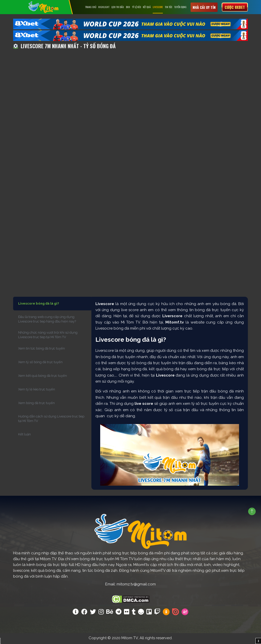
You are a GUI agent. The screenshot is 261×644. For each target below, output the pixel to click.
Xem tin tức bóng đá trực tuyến (42, 349)
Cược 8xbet (235, 7)
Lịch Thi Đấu (118, 7)
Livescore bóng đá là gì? (39, 304)
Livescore (158, 7)
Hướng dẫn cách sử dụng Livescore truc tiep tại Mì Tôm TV (51, 420)
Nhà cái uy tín (204, 7)
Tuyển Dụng (180, 7)
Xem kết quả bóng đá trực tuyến (43, 377)
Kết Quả (147, 7)
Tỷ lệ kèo (136, 7)
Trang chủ (91, 7)
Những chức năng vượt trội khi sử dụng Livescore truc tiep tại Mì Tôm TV (48, 336)
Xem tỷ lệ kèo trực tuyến (37, 390)
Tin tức (168, 7)
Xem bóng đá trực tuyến (36, 404)
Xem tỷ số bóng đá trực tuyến (40, 363)
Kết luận (24, 435)
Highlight (104, 7)
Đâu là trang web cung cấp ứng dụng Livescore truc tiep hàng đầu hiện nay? (47, 320)
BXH (128, 7)
